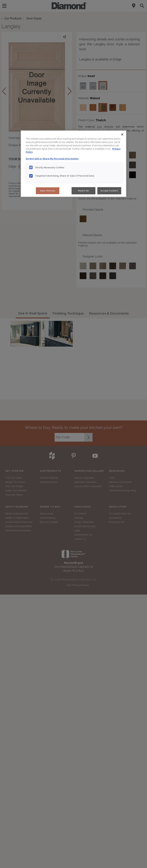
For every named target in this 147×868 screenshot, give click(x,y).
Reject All (83, 191)
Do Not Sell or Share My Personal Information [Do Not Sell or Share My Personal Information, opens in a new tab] (52, 159)
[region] (73, 164)
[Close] (122, 134)
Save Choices (48, 191)
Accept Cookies (109, 191)
